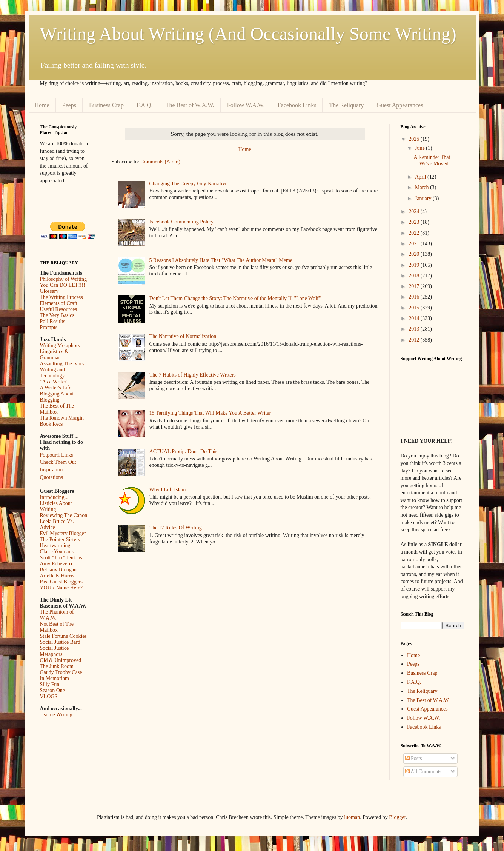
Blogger (397, 817)
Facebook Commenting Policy (181, 222)
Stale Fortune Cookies (63, 636)
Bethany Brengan (58, 570)
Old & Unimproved (61, 660)
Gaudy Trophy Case (61, 672)
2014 (415, 318)
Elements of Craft (59, 303)
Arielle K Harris (57, 576)
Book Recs (51, 424)
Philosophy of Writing (63, 279)
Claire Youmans (57, 552)
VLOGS (49, 696)
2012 (415, 340)
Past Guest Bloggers (61, 582)
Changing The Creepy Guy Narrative (188, 184)
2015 (415, 308)
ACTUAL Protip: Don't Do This (184, 452)
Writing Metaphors (60, 345)
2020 (415, 254)
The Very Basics (57, 315)
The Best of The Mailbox (57, 409)
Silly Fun (50, 684)
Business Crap (106, 105)
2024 (415, 212)
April (421, 177)
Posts (414, 758)
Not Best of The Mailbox (57, 627)
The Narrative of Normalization (183, 336)
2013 (415, 329)
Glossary (49, 291)
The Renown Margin (62, 418)
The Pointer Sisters (60, 539)
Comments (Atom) (161, 162)
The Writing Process (61, 297)
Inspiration (51, 470)
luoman (352, 817)
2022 (415, 233)
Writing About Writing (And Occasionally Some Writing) (248, 34)
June (420, 148)
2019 (415, 265)
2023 (415, 222)
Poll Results (53, 321)
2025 (415, 139)
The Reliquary (346, 105)
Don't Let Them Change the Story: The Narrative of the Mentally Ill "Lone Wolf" (235, 298)
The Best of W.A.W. (190, 105)
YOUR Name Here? (61, 588)
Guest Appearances (400, 105)
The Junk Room (57, 666)
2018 (415, 276)
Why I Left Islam (168, 490)
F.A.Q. (145, 105)
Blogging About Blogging (57, 397)
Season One (53, 690)
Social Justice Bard (60, 642)
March (423, 187)
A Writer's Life (56, 388)
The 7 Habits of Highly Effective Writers (193, 375)
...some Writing (56, 715)
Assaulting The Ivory (62, 364)
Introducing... (54, 497)
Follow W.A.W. (246, 105)
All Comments (423, 772)
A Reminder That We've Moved (432, 160)
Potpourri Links (57, 455)
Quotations (51, 477)
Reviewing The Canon (64, 515)
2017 (415, 286)
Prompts (49, 327)
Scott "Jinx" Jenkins (61, 558)
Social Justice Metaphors (55, 651)
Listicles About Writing (56, 506)
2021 (415, 244)
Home (42, 105)
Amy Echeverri (56, 564)
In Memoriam (55, 678)
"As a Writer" (54, 382)
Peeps (69, 105)
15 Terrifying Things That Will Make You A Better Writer (210, 413)
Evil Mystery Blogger (63, 533)
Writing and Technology (53, 373)
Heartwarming (55, 546)
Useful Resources (58, 309)
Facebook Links (297, 105)
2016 (415, 297)
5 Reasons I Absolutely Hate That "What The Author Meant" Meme (221, 260)
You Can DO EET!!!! (63, 285)
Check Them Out (58, 462)
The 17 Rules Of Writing (176, 528)
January (424, 198)
